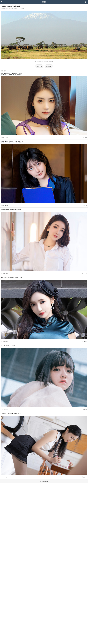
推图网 (44, 2)
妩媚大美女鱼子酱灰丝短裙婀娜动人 (12, 413)
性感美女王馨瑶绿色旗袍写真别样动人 (12, 278)
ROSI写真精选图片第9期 (8, 346)
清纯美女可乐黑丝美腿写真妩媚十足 (12, 74)
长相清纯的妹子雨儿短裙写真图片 (11, 210)
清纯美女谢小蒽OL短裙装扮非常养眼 (12, 142)
